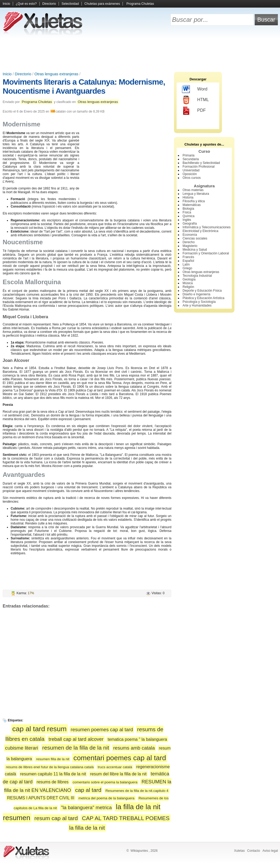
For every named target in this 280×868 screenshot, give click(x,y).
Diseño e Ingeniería (196, 294)
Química (188, 216)
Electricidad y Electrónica (200, 231)
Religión (188, 287)
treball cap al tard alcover (76, 739)
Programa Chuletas (140, 4)
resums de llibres (53, 782)
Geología (189, 279)
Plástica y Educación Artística (203, 298)
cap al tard (88, 790)
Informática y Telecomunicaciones (206, 227)
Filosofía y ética (194, 201)
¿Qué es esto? (26, 4)
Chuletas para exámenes (102, 4)
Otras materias (193, 190)
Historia (188, 197)
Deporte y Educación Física (202, 291)
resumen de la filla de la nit (76, 748)
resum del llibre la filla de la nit (118, 774)
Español (188, 261)
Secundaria (191, 159)
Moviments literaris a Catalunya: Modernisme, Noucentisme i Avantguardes (84, 86)
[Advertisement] (140, 53)
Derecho (188, 242)
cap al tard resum (39, 729)
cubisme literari (22, 748)
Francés (188, 257)
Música (188, 283)
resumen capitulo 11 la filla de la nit (53, 774)
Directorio (49, 4)
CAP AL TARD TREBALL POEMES (126, 818)
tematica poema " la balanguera (137, 739)
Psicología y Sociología (199, 302)
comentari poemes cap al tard (120, 758)
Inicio (6, 4)
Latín (186, 264)
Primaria (188, 155)
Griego (187, 268)
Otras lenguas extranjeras (56, 74)
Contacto (254, 851)
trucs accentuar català (115, 767)
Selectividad (70, 4)
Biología (188, 209)
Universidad (191, 170)
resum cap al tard (56, 818)
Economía (190, 235)
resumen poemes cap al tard (102, 729)
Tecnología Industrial (197, 276)
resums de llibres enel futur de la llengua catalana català (50, 767)
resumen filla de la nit (53, 759)
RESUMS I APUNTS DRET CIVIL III (40, 798)
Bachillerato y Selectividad (201, 163)
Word (195, 89)
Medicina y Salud (195, 250)
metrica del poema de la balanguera (106, 798)
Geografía (190, 224)
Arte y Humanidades (197, 305)
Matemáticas (192, 205)
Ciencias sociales (195, 238)
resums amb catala (134, 748)
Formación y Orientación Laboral (206, 253)
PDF (194, 111)
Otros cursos (192, 178)
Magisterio (190, 246)
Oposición (190, 174)
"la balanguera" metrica (86, 807)
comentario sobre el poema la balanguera (105, 782)
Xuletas (239, 851)
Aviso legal (270, 851)
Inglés (187, 220)
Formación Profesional (198, 167)
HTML (195, 100)
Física (187, 212)
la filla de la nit (87, 828)
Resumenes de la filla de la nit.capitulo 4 (137, 791)
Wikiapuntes (139, 851)
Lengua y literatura (196, 194)
